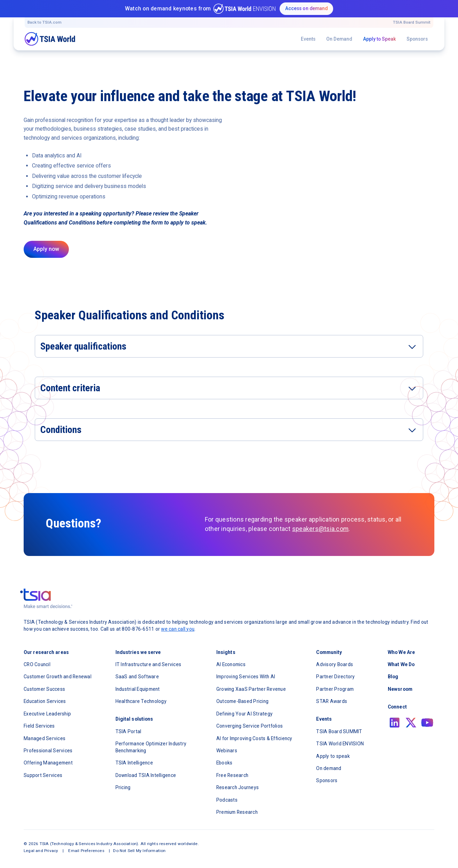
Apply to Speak (379, 39)
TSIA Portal (128, 731)
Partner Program (335, 689)
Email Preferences (86, 851)
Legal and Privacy (41, 851)
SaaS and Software (137, 677)
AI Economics (231, 664)
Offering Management (48, 763)
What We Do (401, 664)
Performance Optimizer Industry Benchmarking (151, 747)
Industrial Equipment (138, 689)
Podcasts (227, 800)
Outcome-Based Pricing (242, 701)
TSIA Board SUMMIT (339, 731)
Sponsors (417, 39)
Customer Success (44, 689)
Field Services (39, 726)
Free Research (232, 775)
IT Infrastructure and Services (148, 664)
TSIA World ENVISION (340, 744)
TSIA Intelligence (134, 763)
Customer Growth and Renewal (58, 677)
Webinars (227, 751)
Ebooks (224, 763)
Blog (393, 677)
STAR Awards (332, 701)
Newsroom (400, 689)
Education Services (45, 701)
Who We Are (401, 652)
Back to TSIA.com (45, 22)
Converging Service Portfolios (250, 726)
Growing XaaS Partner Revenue (251, 689)
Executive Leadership (47, 714)
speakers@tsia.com (320, 529)
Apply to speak (333, 756)
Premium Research (237, 812)
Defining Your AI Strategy (244, 714)
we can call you (178, 629)
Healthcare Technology (141, 701)
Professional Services (48, 751)
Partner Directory (335, 677)
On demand (329, 768)
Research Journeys (238, 787)
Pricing (123, 787)
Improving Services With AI (246, 677)
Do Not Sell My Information (139, 851)
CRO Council (37, 664)
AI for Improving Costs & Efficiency (254, 738)
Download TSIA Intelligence (146, 775)
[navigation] (50, 39)
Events (308, 39)
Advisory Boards (335, 664)
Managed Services (45, 738)
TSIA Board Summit (412, 22)
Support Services (43, 775)
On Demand (339, 39)
